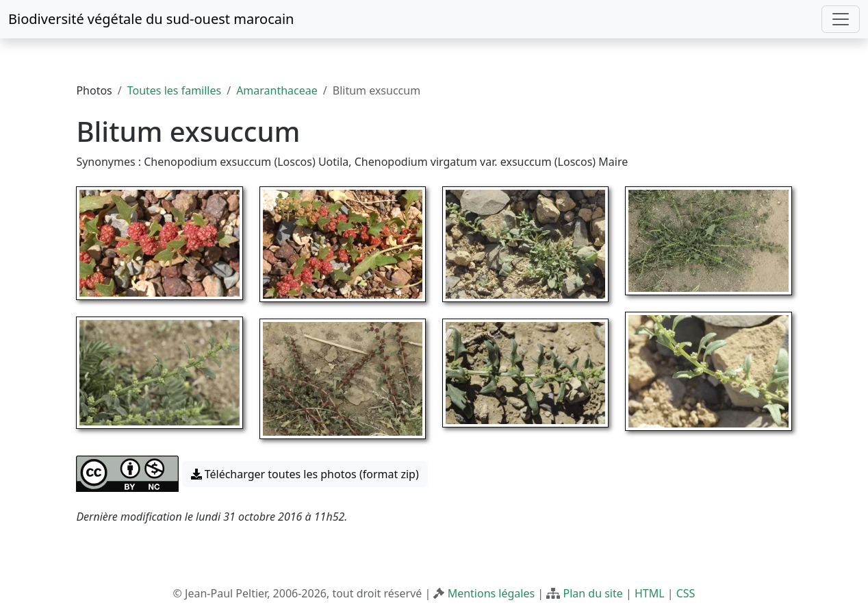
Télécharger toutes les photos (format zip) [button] (305, 474)
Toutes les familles (174, 90)
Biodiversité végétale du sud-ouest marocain (151, 19)
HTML (650, 593)
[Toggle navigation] (841, 19)
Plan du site (592, 593)
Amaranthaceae (277, 90)
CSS (686, 593)
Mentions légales (492, 593)
